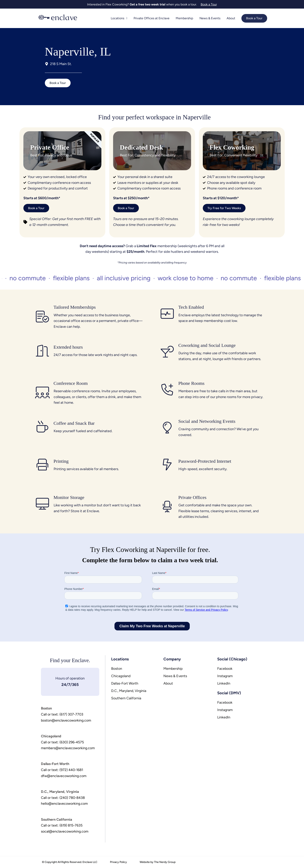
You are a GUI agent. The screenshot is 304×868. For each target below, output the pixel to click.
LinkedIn (224, 684)
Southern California (126, 698)
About (231, 18)
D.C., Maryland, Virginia (129, 691)
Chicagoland (121, 676)
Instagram (225, 676)
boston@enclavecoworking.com (66, 720)
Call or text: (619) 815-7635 (62, 824)
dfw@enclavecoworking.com (64, 775)
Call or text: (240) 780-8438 (63, 796)
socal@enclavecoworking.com (65, 829)
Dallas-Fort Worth (125, 684)
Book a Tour (254, 18)
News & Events (210, 18)
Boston (117, 669)
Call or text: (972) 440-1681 (62, 769)
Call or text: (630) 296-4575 (63, 742)
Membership (185, 18)
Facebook (225, 669)
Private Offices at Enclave (153, 18)
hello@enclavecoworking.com (64, 802)
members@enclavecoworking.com (68, 747)
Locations (121, 18)
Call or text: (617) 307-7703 (62, 714)
